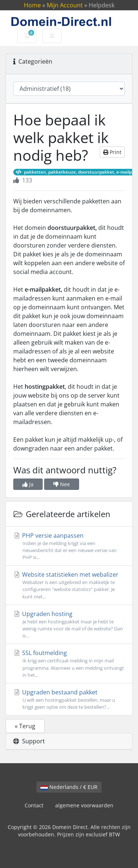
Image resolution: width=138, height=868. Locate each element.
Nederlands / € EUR (69, 787)
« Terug (25, 726)
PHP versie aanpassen (69, 546)
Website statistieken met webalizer (69, 585)
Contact (34, 805)
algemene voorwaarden (84, 805)
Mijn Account (65, 5)
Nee (62, 484)
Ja (28, 484)
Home (32, 5)
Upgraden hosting (69, 625)
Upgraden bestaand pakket (69, 699)
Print (112, 152)
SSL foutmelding (69, 664)
